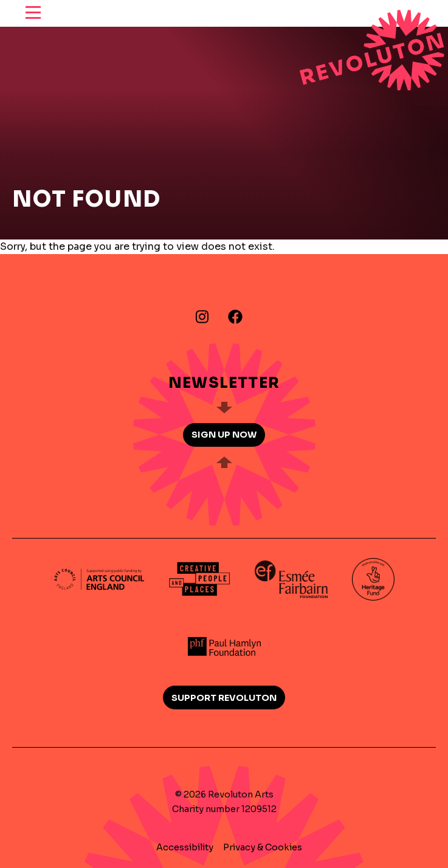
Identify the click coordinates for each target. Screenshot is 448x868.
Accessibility (185, 847)
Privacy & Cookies (263, 847)
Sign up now (224, 435)
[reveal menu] (33, 13)
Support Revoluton (224, 698)
